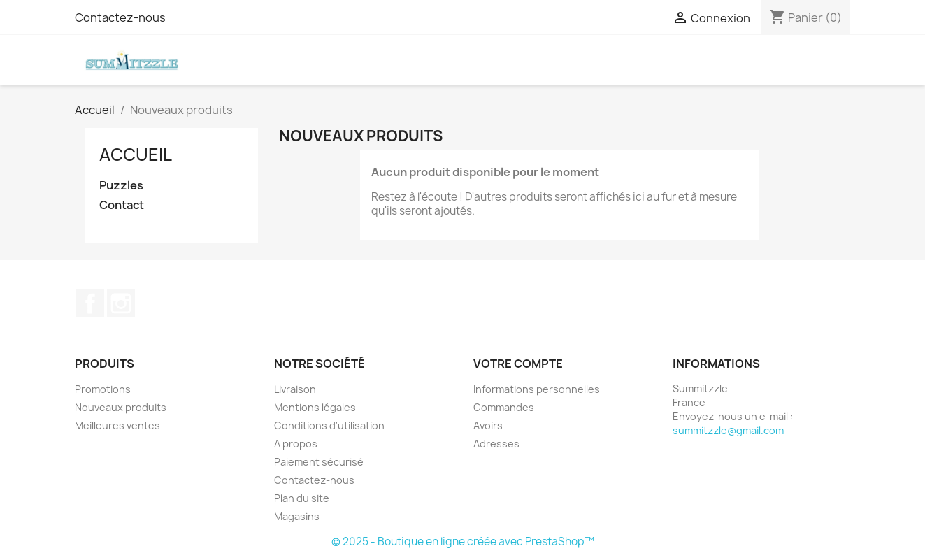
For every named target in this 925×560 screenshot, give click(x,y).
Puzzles (121, 186)
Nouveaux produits (121, 407)
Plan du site (302, 498)
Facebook (90, 303)
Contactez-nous (120, 17)
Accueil (136, 155)
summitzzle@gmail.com (728, 430)
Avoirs (488, 425)
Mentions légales (315, 407)
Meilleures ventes (117, 425)
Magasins (297, 516)
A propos (296, 444)
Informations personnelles (537, 389)
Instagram (121, 303)
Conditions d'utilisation (329, 425)
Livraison (295, 389)
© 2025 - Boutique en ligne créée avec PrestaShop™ (463, 541)
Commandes (504, 407)
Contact (122, 205)
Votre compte (518, 364)
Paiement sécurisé (319, 462)
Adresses (496, 444)
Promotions (103, 389)
